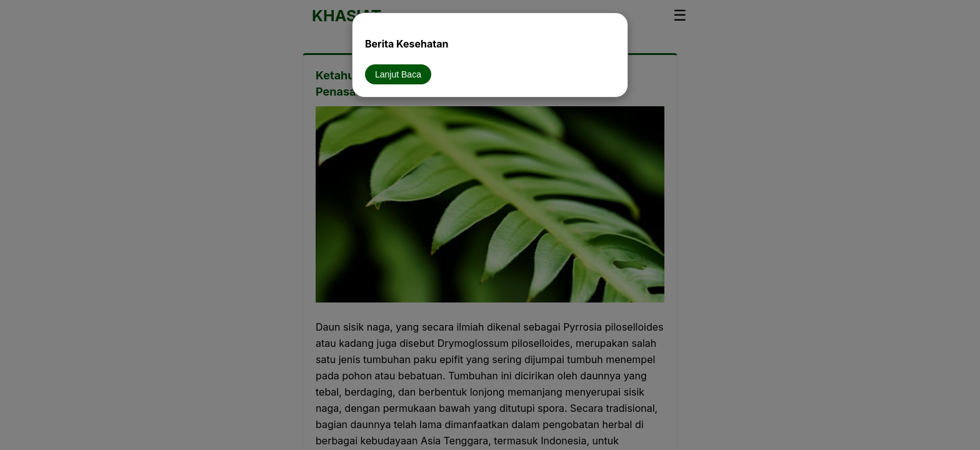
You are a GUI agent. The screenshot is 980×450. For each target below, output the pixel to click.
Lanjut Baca (398, 74)
